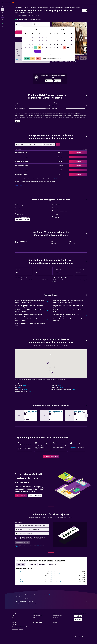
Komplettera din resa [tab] (53, 565)
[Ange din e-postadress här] (33, 534)
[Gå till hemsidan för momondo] (10, 2)
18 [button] (43, 44)
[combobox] (33, 526)
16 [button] (36, 44)
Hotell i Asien (26, 7)
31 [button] (39, 51)
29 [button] (32, 51)
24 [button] (39, 48)
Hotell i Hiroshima (21, 576)
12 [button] (46, 41)
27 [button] (26, 51)
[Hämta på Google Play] (49, 81)
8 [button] (32, 41)
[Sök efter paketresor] (2, 15)
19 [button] (46, 44)
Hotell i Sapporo (20, 580)
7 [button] (29, 41)
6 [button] (26, 41)
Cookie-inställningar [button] (19, 185)
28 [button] (29, 51)
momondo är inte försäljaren (52, 599)
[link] (51, 456)
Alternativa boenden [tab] (31, 565)
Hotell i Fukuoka (55, 578)
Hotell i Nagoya (20, 578)
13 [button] (26, 44)
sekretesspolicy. (18, 546)
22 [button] (32, 48)
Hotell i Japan (33, 7)
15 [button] (32, 44)
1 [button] (32, 37)
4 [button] (43, 37)
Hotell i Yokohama (21, 582)
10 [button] (39, 41)
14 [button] (29, 44)
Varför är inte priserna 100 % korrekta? (52, 604)
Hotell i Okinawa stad (56, 574)
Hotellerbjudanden (18, 7)
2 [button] (36, 37)
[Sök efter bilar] (2, 13)
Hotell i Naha (54, 580)
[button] (2, 2)
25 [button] (43, 48)
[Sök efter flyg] (2, 7)
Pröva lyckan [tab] (42, 565)
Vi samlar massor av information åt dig (52, 601)
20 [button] (26, 48)
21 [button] (29, 48)
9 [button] (36, 41)
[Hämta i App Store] (58, 81)
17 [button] (39, 44)
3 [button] (39, 37)
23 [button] (36, 48)
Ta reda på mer (55, 179)
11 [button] (43, 41)
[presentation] (58, 81)
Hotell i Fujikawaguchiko (57, 582)
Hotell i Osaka (54, 572)
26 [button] (46, 48)
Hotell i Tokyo (20, 572)
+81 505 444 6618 (19, 17)
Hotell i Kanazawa (53, 7)
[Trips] (2, 20)
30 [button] (36, 51)
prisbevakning (73, 447)
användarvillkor (39, 545)
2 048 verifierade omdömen (33, 19)
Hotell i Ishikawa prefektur (43, 7)
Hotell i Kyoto (20, 574)
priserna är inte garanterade (45, 595)
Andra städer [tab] (21, 565)
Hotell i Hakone (55, 576)
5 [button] (46, 37)
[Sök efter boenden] (2, 10)
